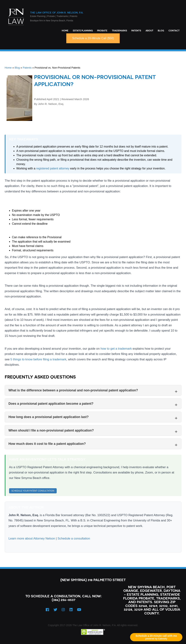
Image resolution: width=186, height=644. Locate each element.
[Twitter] (55, 610)
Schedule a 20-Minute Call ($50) (93, 38)
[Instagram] (63, 610)
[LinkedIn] (71, 610)
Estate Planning (83, 31)
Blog (161, 31)
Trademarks (119, 31)
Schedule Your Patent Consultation (33, 491)
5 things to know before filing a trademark (38, 359)
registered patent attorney (53, 168)
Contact (174, 31)
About (149, 31)
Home (65, 31)
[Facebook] (47, 610)
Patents (136, 31)
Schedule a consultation (74, 538)
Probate (102, 31)
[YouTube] (79, 610)
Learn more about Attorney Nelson (32, 538)
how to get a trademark (116, 349)
